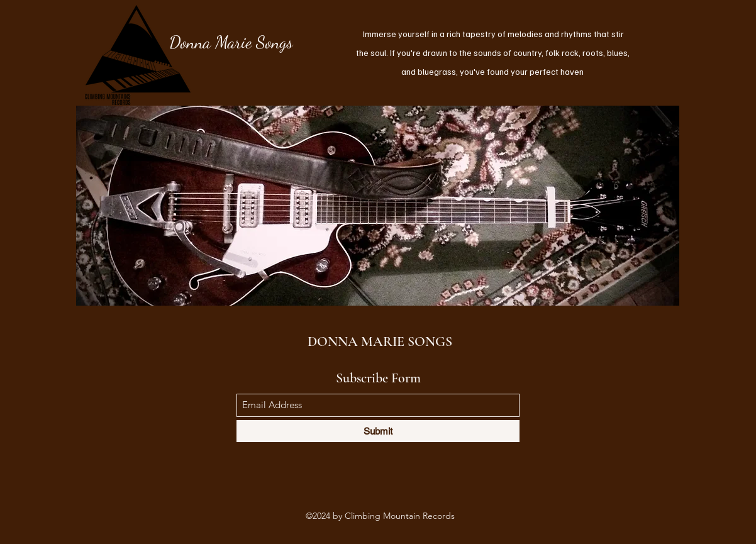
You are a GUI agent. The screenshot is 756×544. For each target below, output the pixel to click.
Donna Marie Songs (231, 42)
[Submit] (378, 431)
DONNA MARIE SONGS (380, 341)
